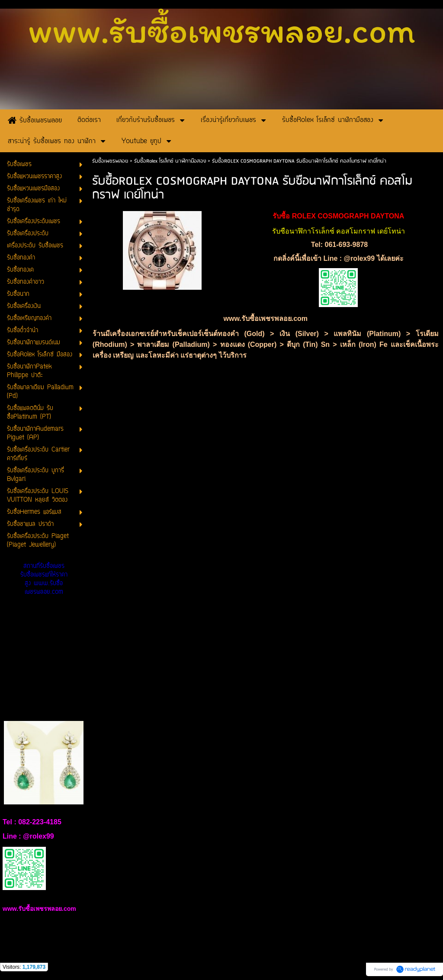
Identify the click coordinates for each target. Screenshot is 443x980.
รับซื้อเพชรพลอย (110, 161)
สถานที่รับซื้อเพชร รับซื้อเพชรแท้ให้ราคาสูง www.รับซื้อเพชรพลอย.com (44, 579)
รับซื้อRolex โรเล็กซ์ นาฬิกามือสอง (170, 161)
